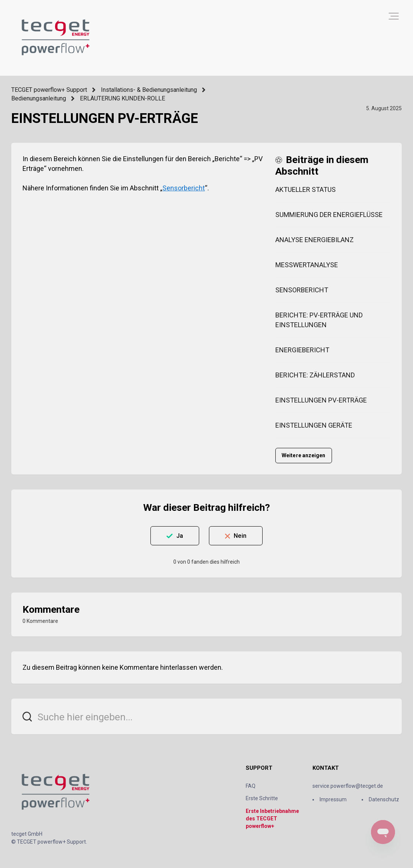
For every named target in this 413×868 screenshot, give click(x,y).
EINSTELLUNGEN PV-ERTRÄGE (321, 400)
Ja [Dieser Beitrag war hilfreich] (180, 536)
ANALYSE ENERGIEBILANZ (315, 240)
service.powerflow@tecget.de (348, 786)
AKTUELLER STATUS (306, 189)
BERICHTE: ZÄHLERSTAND (315, 375)
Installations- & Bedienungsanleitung (149, 90)
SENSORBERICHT (302, 290)
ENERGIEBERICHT (302, 350)
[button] (394, 16)
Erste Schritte (262, 798)
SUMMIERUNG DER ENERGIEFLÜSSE (329, 215)
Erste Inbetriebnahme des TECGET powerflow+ (272, 819)
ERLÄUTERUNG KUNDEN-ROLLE (122, 98)
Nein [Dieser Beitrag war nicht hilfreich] (240, 536)
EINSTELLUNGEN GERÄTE (314, 425)
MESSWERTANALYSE (307, 265)
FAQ (251, 786)
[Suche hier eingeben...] (206, 716)
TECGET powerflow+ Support (49, 90)
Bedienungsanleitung (39, 98)
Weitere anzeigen (304, 455)
